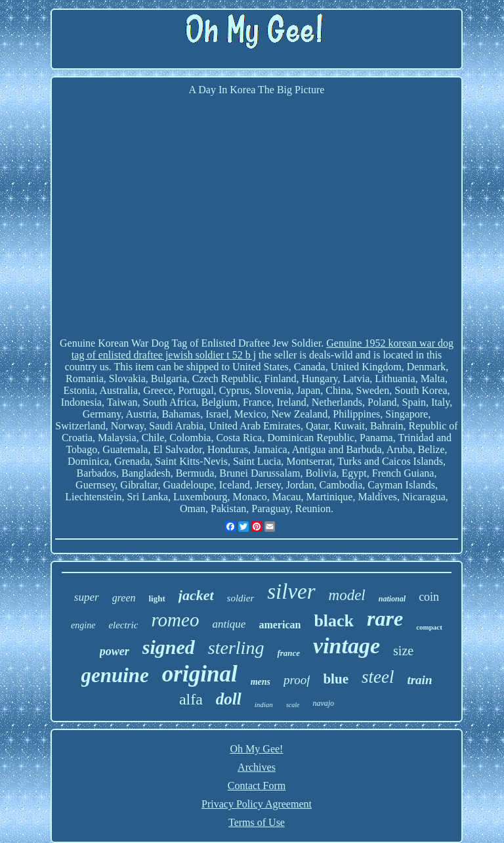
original (200, 674)
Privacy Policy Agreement (257, 804)
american (280, 625)
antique (229, 624)
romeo (175, 620)
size (403, 651)
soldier (241, 598)
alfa (191, 699)
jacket (196, 595)
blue (336, 679)
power (115, 651)
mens (261, 682)
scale (293, 705)
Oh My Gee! (257, 749)
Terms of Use (257, 822)
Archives (257, 767)
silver (291, 592)
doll (229, 699)
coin (429, 597)
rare (385, 618)
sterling (236, 648)
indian (264, 704)
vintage (346, 646)
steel (378, 677)
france (288, 653)
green (124, 598)
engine (83, 625)
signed (169, 647)
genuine (115, 675)
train (419, 680)
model (347, 595)
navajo (323, 703)
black (334, 621)
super (87, 597)
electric (123, 625)
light (157, 598)
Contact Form (257, 786)
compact (429, 627)
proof (297, 680)
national (392, 599)
